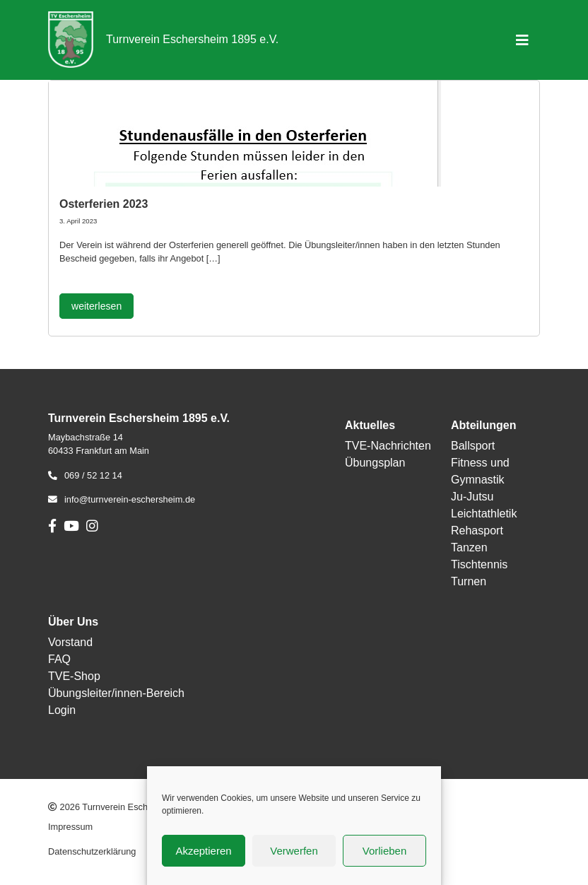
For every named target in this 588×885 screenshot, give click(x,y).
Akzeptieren (203, 851)
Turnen (469, 581)
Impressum (70, 827)
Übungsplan (375, 463)
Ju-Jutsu (472, 497)
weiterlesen (96, 306)
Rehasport (477, 531)
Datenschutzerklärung (92, 851)
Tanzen (469, 547)
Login (62, 710)
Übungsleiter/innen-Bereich (116, 693)
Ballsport (473, 446)
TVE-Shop (74, 676)
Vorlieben (385, 851)
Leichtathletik (484, 514)
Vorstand (70, 642)
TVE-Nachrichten (388, 446)
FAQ (59, 659)
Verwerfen (294, 851)
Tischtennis (479, 564)
